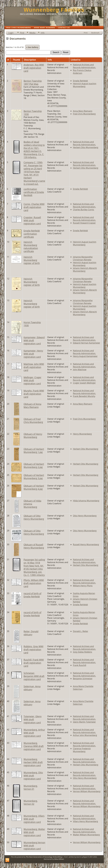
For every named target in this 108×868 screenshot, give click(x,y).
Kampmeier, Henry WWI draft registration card (33, 354)
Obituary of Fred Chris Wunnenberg (33, 421)
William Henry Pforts (83, 586)
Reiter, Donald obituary (31, 633)
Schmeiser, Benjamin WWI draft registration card (34, 676)
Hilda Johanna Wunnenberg (86, 501)
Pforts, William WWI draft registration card (34, 583)
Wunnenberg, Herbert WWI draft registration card (33, 762)
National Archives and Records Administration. (84, 66)
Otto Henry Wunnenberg (85, 516)
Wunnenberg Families (54, 10)
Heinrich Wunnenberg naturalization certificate (31, 247)
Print (86, 33)
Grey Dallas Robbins (82, 652)
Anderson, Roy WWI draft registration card (34, 68)
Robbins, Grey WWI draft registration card (33, 649)
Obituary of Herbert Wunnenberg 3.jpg (34, 477)
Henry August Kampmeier (85, 356)
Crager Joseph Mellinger (84, 383)
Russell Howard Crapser (84, 223)
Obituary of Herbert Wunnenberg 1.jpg (34, 451)
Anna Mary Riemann (83, 111)
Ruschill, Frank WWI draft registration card (34, 663)
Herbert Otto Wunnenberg (86, 147)
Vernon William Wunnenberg (87, 791)
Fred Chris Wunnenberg (84, 114)
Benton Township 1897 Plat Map (33, 82)
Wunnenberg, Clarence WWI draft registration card (34, 746)
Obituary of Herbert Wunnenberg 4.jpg (34, 487)
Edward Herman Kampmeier (86, 343)
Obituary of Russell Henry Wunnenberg (34, 546)
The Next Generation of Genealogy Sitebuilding (44, 857)
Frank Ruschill (79, 665)
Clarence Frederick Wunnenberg (82, 750)
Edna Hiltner (59, 859)
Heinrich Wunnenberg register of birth (32, 260)
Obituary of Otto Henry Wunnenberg (34, 517)
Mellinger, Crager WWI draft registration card (32, 380)
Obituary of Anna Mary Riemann (32, 406)
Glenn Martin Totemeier (84, 722)
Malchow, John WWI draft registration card (34, 367)
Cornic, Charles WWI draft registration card (34, 207)
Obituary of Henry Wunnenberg (33, 436)
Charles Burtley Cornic (83, 210)
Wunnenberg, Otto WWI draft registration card (33, 776)
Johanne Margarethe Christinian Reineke (83, 258)
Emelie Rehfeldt (80, 81)
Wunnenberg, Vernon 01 (31, 787)
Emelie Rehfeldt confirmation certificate (32, 234)
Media (32, 33)
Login (11, 33)
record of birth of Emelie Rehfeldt (32, 595)
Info (43, 33)
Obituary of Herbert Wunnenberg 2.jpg (34, 466)
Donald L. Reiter (81, 631)
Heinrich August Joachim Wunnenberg (85, 85)
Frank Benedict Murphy (84, 396)
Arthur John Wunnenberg (85, 735)
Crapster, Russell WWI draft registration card (32, 220)
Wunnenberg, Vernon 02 (31, 802)
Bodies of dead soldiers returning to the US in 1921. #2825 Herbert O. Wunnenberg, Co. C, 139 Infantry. (34, 150)
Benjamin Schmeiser (83, 679)
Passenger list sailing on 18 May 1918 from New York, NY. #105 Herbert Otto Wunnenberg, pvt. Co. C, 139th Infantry (34, 567)
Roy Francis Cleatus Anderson (82, 72)
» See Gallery (32, 47)
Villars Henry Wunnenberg (85, 821)
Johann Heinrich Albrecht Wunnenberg (85, 270)
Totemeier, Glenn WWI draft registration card (33, 719)
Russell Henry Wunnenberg (86, 544)
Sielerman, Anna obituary (32, 688)
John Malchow (80, 370)
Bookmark (95, 33)
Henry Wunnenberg (82, 434)
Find (22, 33)
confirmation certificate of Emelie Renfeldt (34, 192)
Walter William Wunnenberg (86, 835)
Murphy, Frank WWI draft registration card (34, 394)
